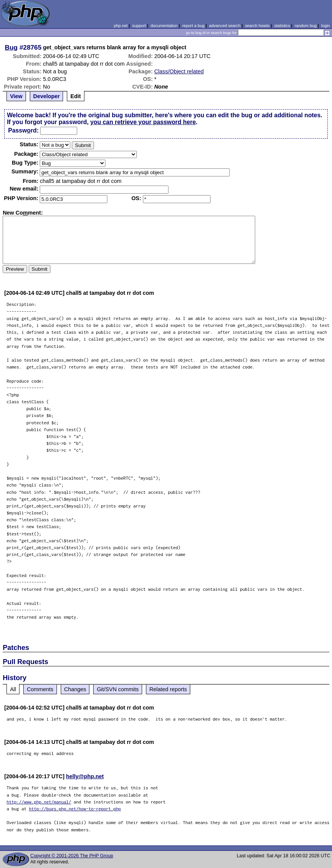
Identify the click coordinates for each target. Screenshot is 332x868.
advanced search (225, 26)
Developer (47, 96)
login (326, 26)
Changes (75, 689)
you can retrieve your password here (143, 122)
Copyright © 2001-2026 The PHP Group (72, 856)
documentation (164, 26)
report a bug (193, 26)
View (16, 96)
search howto (257, 26)
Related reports (168, 689)
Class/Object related (179, 71)
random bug (306, 26)
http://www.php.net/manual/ (39, 802)
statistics (282, 26)
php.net (121, 26)
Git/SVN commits (118, 689)
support (139, 26)
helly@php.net (85, 776)
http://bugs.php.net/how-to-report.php (75, 809)
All (13, 689)
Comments (40, 689)
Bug (11, 47)
